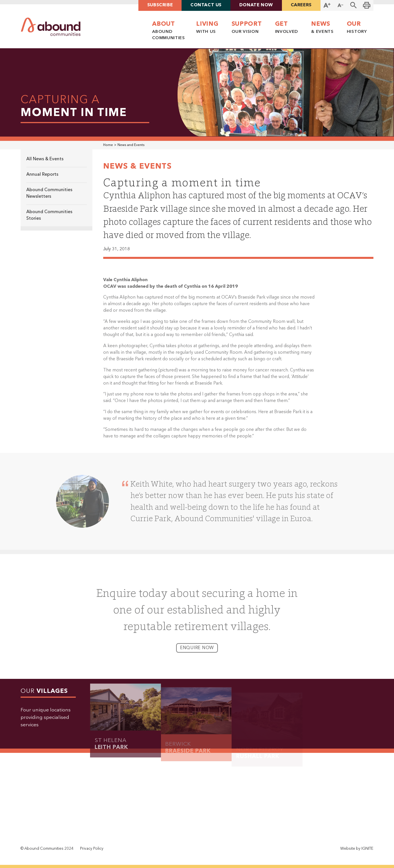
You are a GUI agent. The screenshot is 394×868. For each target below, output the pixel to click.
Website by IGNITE (357, 849)
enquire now (197, 652)
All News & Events (45, 159)
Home (108, 145)
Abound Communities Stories (49, 215)
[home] (51, 27)
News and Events (131, 145)
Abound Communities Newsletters (49, 193)
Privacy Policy (92, 849)
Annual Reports (42, 175)
